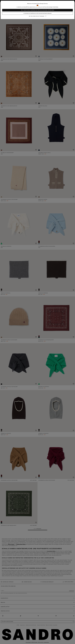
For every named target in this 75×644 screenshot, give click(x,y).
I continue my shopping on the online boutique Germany (38, 13)
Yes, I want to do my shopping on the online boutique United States (38, 10)
